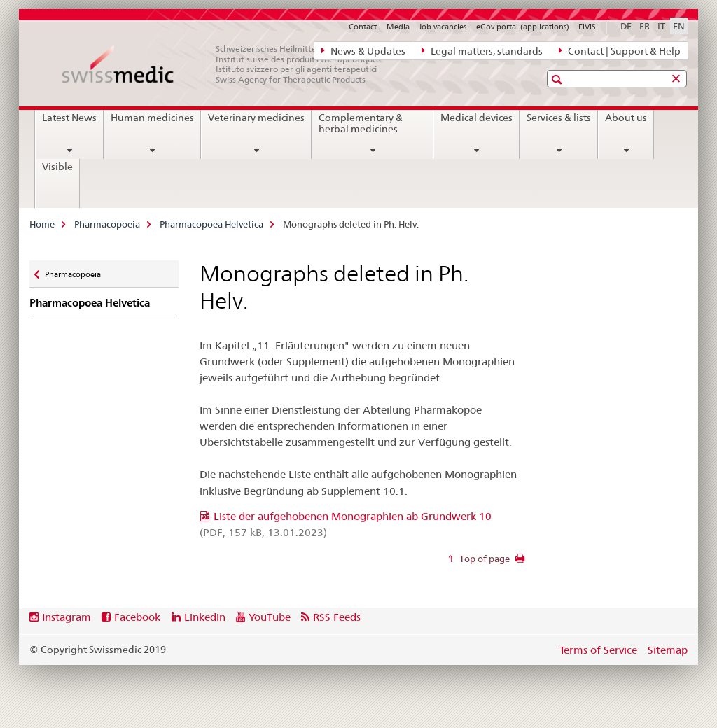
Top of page (483, 559)
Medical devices (476, 118)
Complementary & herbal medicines (361, 123)
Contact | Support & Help (620, 50)
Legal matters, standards (482, 50)
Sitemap (668, 650)
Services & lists (559, 118)
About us (626, 118)
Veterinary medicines (256, 118)
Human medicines (152, 118)
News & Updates (363, 50)
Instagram (67, 617)
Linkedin (205, 617)
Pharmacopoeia (107, 224)
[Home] (229, 64)
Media (398, 27)
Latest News (69, 118)
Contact (363, 27)
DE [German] (626, 26)
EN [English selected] (679, 26)
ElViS (587, 27)
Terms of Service (598, 650)
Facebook (137, 617)
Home (42, 224)
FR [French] (645, 26)
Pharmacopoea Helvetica (211, 224)
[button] (558, 79)
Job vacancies (443, 27)
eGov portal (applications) (523, 27)
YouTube (270, 617)
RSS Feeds (337, 617)
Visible (57, 167)
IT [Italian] (661, 26)
